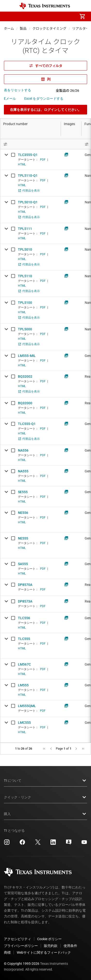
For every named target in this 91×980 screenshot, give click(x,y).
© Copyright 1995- (22, 964)
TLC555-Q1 (27, 424)
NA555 (23, 471)
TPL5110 (25, 276)
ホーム (9, 28)
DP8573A (25, 601)
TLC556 (24, 618)
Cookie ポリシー (49, 939)
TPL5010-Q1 (28, 202)
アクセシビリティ (17, 939)
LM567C (24, 664)
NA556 (23, 450)
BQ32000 (25, 403)
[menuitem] (41, 16)
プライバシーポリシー (21, 946)
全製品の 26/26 (67, 91)
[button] (9, 16)
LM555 (23, 685)
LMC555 (24, 723)
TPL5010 (25, 249)
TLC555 (24, 639)
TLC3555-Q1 (28, 155)
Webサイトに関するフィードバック (44, 952)
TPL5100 (25, 303)
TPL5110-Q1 (28, 176)
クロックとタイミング (50, 28)
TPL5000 (25, 329)
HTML (22, 164)
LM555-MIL (27, 356)
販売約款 (51, 946)
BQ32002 (25, 376)
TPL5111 (25, 229)
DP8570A (25, 585)
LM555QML (27, 706)
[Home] (45, 6)
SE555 (23, 492)
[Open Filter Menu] (31, 144)
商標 (7, 952)
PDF (43, 160)
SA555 (23, 564)
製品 (23, 28)
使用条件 (70, 946)
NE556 (23, 513)
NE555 (23, 538)
